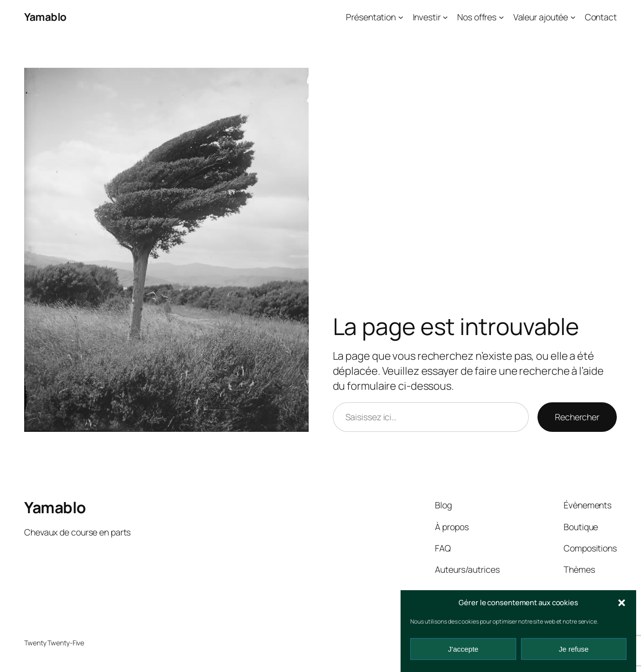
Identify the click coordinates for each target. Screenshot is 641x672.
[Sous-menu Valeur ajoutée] (573, 17)
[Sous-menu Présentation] (401, 17)
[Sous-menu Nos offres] (501, 17)
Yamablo (45, 17)
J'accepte (463, 649)
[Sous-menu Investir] (445, 17)
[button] (622, 603)
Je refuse (574, 649)
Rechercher (577, 417)
